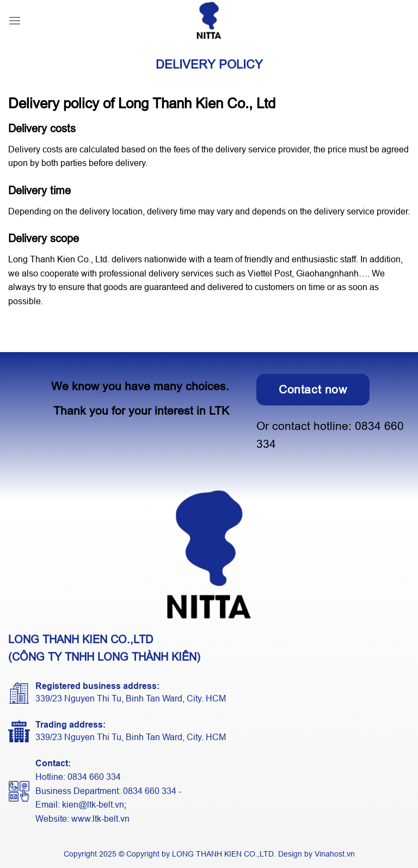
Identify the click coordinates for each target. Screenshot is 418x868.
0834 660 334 (94, 777)
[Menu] (15, 20)
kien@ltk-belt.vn (93, 805)
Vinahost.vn (335, 854)
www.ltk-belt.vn (100, 819)
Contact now (313, 389)
